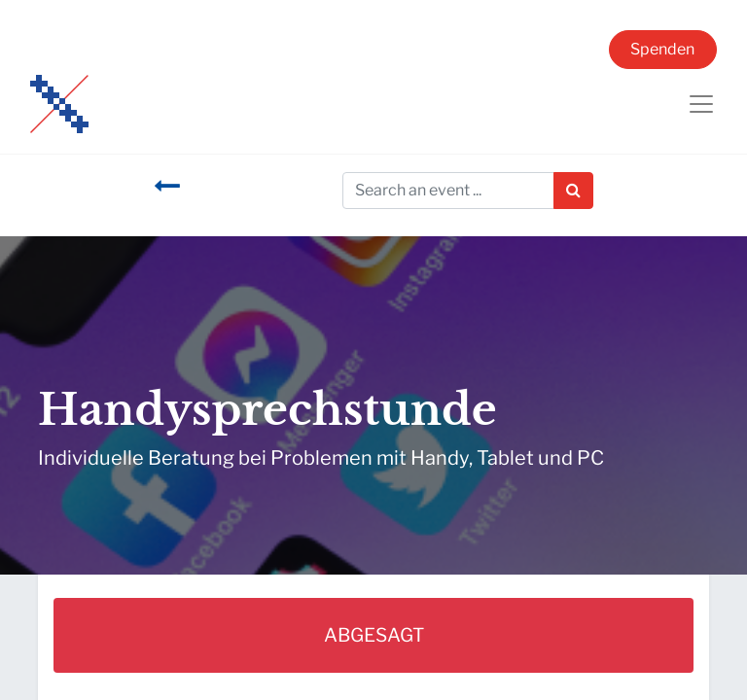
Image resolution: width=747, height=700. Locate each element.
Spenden (662, 49)
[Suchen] (573, 191)
